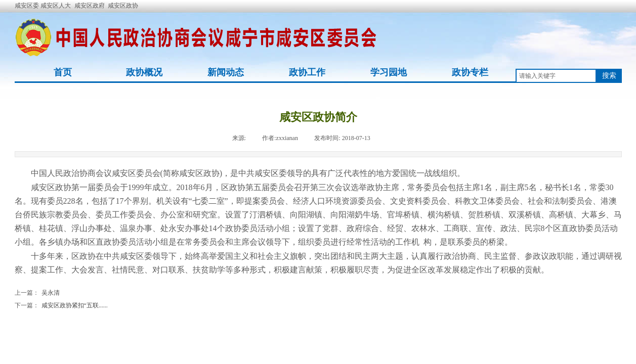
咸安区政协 (123, 6)
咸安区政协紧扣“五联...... (61, 306)
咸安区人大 (56, 6)
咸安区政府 (90, 6)
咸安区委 (28, 6)
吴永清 (37, 293)
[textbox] (556, 76)
